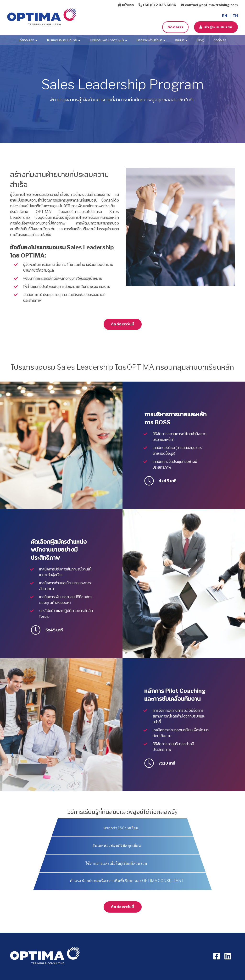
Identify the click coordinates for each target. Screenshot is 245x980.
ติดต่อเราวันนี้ (123, 324)
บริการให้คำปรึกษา (151, 40)
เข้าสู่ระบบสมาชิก (216, 27)
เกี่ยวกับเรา (28, 40)
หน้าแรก (126, 5)
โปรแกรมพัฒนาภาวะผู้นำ (108, 40)
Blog (200, 40)
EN (225, 16)
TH (235, 16)
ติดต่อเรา (175, 27)
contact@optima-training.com (209, 5)
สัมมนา (181, 40)
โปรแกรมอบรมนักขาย (64, 40)
